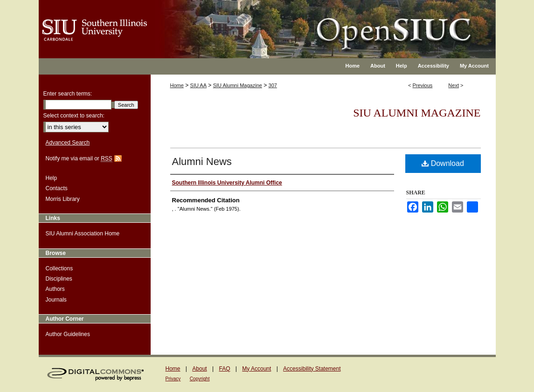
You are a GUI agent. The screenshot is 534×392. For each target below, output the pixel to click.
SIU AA (198, 85)
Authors (55, 289)
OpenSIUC (297, 23)
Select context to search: (74, 116)
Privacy (173, 379)
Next (454, 85)
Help (52, 178)
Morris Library (63, 199)
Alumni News (202, 162)
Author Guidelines (68, 334)
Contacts (57, 188)
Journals (56, 300)
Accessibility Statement (312, 369)
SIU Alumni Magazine (238, 85)
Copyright (200, 379)
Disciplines (59, 279)
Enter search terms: (68, 94)
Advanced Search (68, 143)
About (199, 369)
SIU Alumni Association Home (83, 234)
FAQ (224, 369)
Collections (59, 268)
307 (273, 85)
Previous (423, 85)
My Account (257, 369)
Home (177, 85)
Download (443, 163)
